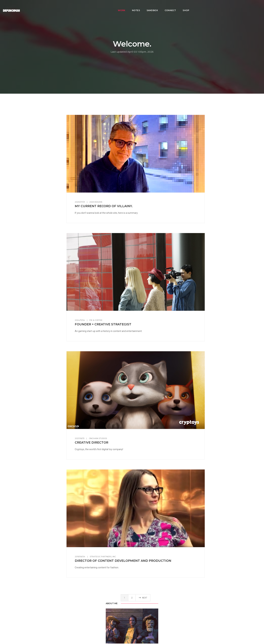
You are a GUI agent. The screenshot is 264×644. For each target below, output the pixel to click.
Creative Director (118, 440)
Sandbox (152, 6)
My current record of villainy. (130, 206)
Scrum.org (57, 376)
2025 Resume (123, 202)
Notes (136, 6)
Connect (170, 6)
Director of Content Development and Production (150, 558)
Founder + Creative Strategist (130, 323)
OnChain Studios (125, 436)
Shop (186, 6)
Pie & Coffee (123, 319)
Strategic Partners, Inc (130, 554)
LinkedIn (43, 236)
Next (168, 595)
